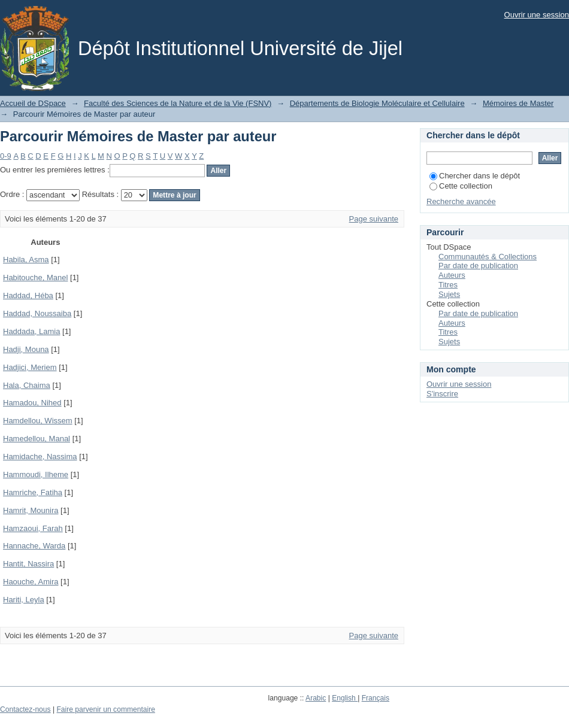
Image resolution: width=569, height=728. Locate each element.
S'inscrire (442, 394)
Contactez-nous (25, 709)
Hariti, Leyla (24, 600)
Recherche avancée (461, 201)
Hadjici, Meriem (30, 367)
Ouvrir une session (537, 15)
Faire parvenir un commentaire (105, 709)
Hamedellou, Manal (37, 439)
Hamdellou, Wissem (38, 421)
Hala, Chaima (27, 385)
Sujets (449, 294)
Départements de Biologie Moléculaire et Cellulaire (377, 103)
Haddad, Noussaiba (37, 313)
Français (376, 698)
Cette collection (461, 186)
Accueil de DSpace (33, 103)
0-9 (6, 156)
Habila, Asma (26, 260)
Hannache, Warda (34, 546)
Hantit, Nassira (28, 564)
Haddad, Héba (28, 295)
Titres (448, 285)
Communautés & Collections (488, 257)
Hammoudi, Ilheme (36, 474)
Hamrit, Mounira (31, 510)
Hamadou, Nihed (32, 403)
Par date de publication (478, 266)
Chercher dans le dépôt (475, 176)
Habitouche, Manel (35, 277)
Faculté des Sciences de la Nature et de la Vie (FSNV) (178, 103)
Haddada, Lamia (31, 331)
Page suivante (374, 219)
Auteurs (452, 275)
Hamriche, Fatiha (33, 492)
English (345, 698)
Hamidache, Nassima (40, 456)
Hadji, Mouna (26, 349)
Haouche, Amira (31, 582)
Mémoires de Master (518, 103)
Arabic (316, 698)
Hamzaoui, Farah (33, 528)
